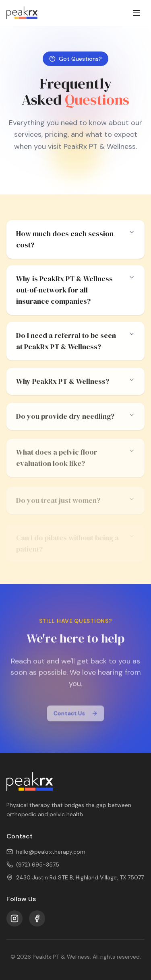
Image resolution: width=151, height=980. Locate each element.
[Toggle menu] (137, 13)
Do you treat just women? (75, 504)
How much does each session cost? (75, 239)
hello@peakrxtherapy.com (46, 852)
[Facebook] (37, 918)
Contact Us (75, 715)
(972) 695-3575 (33, 865)
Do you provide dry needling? (75, 419)
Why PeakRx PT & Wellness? (75, 383)
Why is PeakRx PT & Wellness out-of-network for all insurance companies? (75, 290)
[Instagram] (14, 918)
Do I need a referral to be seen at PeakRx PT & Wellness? (75, 342)
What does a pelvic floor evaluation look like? (75, 462)
